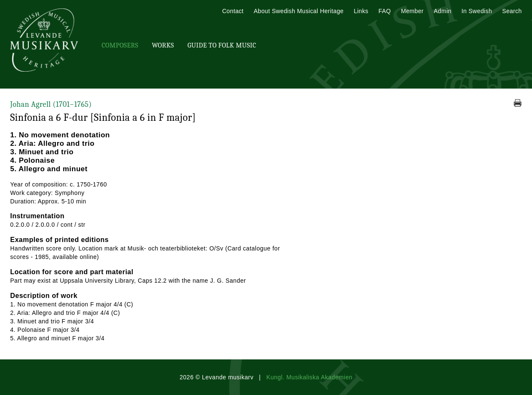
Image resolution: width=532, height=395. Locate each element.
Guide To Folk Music (222, 45)
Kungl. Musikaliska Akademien (309, 377)
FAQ (385, 11)
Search (512, 11)
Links (361, 11)
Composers (120, 45)
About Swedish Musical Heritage (299, 11)
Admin (442, 11)
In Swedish (477, 11)
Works (163, 45)
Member (412, 11)
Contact (233, 11)
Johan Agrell (51, 104)
